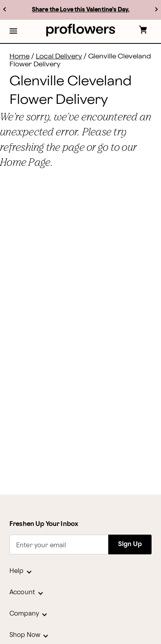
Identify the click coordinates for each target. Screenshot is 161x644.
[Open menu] (13, 32)
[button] (13, 32)
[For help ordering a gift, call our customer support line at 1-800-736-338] (80, 30)
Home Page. (27, 162)
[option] (80, 10)
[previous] (5, 9)
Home (19, 56)
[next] (156, 9)
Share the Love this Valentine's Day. (80, 10)
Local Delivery (59, 56)
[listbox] (80, 10)
